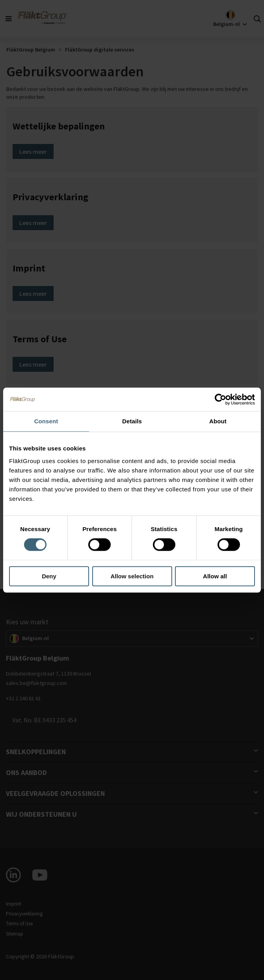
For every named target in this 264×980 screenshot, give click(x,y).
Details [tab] (132, 421)
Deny (49, 576)
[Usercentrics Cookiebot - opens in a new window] (220, 399)
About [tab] (218, 421)
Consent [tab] (46, 421)
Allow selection (132, 576)
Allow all (215, 576)
